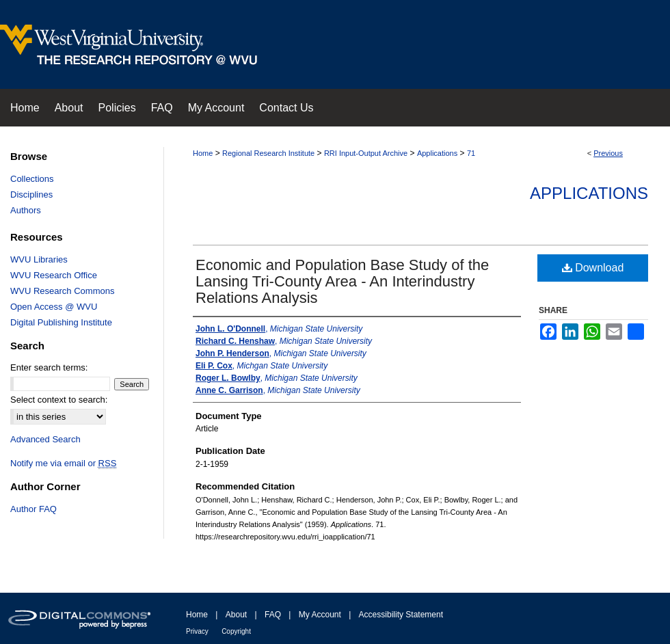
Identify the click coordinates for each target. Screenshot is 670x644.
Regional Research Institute (268, 153)
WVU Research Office (54, 275)
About (236, 615)
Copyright (236, 631)
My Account (320, 615)
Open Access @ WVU (54, 307)
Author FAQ (33, 509)
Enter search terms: (49, 367)
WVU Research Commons (62, 291)
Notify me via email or (63, 463)
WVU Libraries (39, 259)
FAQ (273, 615)
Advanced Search (45, 439)
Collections (32, 179)
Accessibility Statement (401, 615)
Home (203, 153)
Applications (437, 153)
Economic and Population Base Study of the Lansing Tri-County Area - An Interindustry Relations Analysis (342, 281)
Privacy (197, 631)
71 (471, 153)
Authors (26, 210)
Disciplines (31, 194)
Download (593, 268)
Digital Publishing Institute (61, 322)
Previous (608, 153)
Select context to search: (59, 400)
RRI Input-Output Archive (366, 153)
